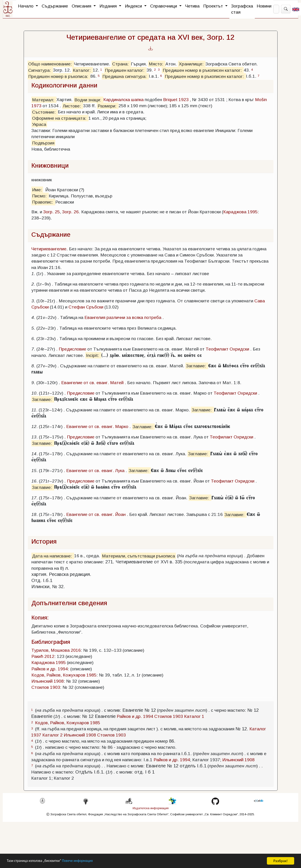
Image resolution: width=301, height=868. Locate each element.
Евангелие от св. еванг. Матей (92, 383)
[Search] (276, 9)
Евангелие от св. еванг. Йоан (96, 514)
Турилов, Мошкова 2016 (56, 650)
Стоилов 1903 (46, 687)
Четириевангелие (49, 249)
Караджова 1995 (240, 212)
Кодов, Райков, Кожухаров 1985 (64, 675)
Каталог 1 (194, 716)
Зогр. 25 (52, 212)
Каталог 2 (52, 735)
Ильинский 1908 (48, 681)
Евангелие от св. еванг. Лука (95, 471)
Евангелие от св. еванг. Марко (97, 427)
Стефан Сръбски (86, 307)
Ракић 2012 (43, 656)
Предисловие (72, 349)
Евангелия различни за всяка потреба (123, 317)
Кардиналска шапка (123, 100)
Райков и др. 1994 (50, 669)
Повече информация (85, 861)
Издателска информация (151, 808)
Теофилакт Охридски (227, 349)
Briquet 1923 (176, 100)
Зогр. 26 (70, 212)
